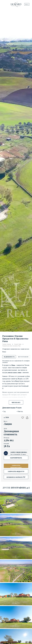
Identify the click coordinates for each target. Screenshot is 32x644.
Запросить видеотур (16, 471)
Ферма (20, 344)
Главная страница (7, 344)
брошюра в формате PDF (16, 477)
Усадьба (16, 344)
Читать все (16, 402)
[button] (23, 417)
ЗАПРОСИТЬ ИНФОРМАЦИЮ (16, 466)
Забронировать (16, 458)
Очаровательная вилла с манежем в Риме (11, 346)
